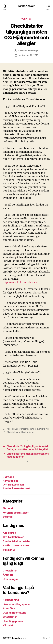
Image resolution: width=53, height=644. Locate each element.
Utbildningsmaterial (15, 613)
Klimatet (8, 625)
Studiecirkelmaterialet (16, 488)
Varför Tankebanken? (16, 545)
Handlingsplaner (13, 621)
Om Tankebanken (13, 485)
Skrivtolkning (13, 432)
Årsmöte (8, 575)
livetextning (43, 429)
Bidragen (8, 477)
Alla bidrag (9, 533)
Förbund (8, 508)
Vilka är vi (9, 550)
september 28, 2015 (28, 55)
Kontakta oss (10, 481)
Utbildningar (10, 579)
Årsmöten (9, 608)
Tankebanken (26, 6)
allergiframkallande (26, 429)
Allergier (11, 429)
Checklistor (10, 571)
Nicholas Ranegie (30, 51)
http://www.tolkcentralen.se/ (20, 282)
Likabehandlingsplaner (17, 604)
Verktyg (26, 19)
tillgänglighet (28, 432)
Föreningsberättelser (16, 513)
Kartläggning (11, 600)
